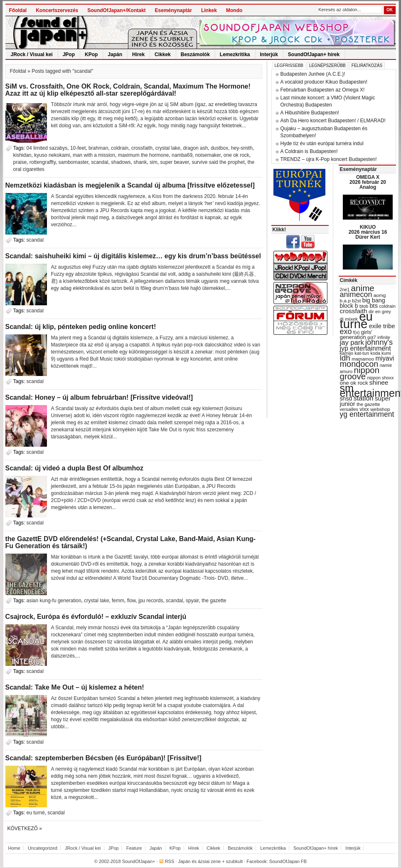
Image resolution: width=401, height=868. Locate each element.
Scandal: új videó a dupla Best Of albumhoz (75, 468)
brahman (98, 148)
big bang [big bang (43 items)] (374, 300)
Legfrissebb (289, 66)
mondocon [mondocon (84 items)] (359, 364)
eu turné (36, 813)
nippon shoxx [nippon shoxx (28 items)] (380, 378)
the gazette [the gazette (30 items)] (368, 404)
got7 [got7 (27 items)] (372, 337)
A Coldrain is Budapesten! (309, 151)
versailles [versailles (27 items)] (349, 409)
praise (20, 162)
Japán (115, 54)
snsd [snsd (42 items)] (346, 398)
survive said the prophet (218, 162)
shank (140, 162)
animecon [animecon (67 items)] (356, 294)
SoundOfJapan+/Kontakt (116, 10)
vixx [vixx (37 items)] (364, 409)
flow (132, 601)
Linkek (209, 10)
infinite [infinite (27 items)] (384, 337)
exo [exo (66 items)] (346, 331)
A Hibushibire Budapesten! (310, 113)
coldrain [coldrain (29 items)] (387, 306)
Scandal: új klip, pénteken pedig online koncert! (81, 327)
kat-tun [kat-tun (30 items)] (362, 353)
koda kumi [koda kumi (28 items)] (381, 353)
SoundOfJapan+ (139, 861)
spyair (192, 601)
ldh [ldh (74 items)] (345, 358)
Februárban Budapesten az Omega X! (323, 90)
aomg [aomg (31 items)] (380, 295)
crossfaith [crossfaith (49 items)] (354, 311)
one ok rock (236, 155)
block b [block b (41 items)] (349, 306)
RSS (170, 861)
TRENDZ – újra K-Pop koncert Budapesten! (329, 159)
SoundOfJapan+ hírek (314, 54)
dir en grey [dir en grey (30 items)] (380, 312)
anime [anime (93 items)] (363, 288)
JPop (69, 54)
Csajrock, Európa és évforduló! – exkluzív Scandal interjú (96, 617)
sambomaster (73, 162)
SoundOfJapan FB (288, 861)
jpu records (151, 601)
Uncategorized (43, 848)
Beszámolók (195, 54)
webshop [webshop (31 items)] (380, 409)
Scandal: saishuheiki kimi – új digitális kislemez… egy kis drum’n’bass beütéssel (133, 256)
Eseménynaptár (173, 10)
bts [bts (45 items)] (374, 306)
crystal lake (168, 148)
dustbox (219, 148)
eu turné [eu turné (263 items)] (356, 320)
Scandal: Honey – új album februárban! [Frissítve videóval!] (99, 397)
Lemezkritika (235, 54)
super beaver (174, 162)
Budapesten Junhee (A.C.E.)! (313, 74)
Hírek (138, 54)
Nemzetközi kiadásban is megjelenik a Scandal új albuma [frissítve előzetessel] (130, 185)
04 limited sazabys (47, 148)
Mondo (234, 10)
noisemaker (208, 155)
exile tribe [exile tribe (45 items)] (382, 326)
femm (118, 601)
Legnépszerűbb (327, 66)
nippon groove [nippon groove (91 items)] (360, 373)
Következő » (25, 828)
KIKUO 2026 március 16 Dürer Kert (368, 232)
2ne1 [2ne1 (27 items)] (345, 289)
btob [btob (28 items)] (364, 306)
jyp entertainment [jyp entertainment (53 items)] (365, 348)
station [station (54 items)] (364, 398)
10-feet (78, 148)
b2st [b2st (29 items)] (356, 301)
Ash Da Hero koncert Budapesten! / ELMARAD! (333, 121)
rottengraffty (43, 162)
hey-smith (242, 148)
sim (154, 162)
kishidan (22, 155)
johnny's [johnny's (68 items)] (379, 342)
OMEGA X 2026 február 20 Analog (368, 182)
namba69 (182, 155)
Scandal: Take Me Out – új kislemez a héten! (75, 687)
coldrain (120, 148)
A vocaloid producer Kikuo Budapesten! (324, 82)
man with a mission (94, 155)
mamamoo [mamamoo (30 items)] (363, 359)
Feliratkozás (367, 66)
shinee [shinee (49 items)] (379, 382)
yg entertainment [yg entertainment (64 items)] (367, 414)
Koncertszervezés (57, 10)
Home (14, 848)
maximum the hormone (144, 155)
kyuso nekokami (52, 155)
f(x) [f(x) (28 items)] (357, 332)
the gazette (214, 601)
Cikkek (163, 54)
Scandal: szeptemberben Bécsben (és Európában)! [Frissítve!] (103, 758)
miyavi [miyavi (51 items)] (385, 358)
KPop (91, 54)
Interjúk (269, 54)
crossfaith (142, 148)
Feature (134, 848)
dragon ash (195, 148)
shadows (121, 162)
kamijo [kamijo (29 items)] (347, 353)
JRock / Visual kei (32, 54)
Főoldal (18, 10)
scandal (100, 162)
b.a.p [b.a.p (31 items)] (345, 301)
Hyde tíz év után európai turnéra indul (322, 143)
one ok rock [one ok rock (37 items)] (354, 383)
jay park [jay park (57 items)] (352, 343)
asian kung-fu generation (54, 601)
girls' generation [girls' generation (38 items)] (356, 335)
